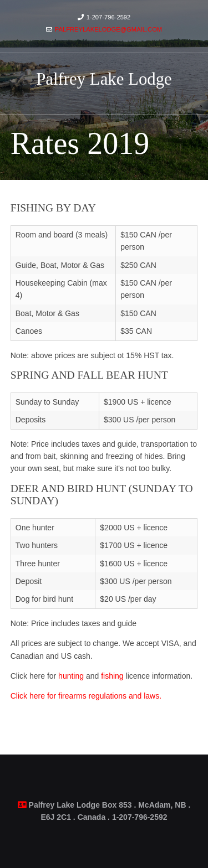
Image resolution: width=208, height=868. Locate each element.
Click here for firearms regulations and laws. (86, 696)
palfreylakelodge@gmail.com (108, 29)
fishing (112, 676)
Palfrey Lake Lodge (104, 79)
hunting (71, 676)
